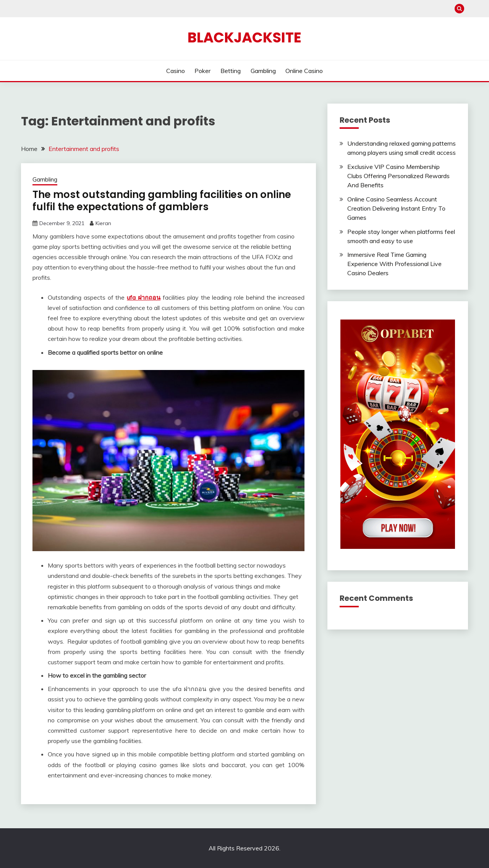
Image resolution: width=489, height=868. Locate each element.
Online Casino (304, 71)
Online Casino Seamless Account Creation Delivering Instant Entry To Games (396, 208)
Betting (231, 71)
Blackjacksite (244, 37)
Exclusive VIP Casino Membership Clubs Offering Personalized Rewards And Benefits (398, 176)
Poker (202, 71)
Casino (176, 71)
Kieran (103, 223)
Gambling (263, 71)
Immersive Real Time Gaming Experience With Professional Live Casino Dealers (394, 264)
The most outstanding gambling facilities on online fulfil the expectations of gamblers (162, 201)
